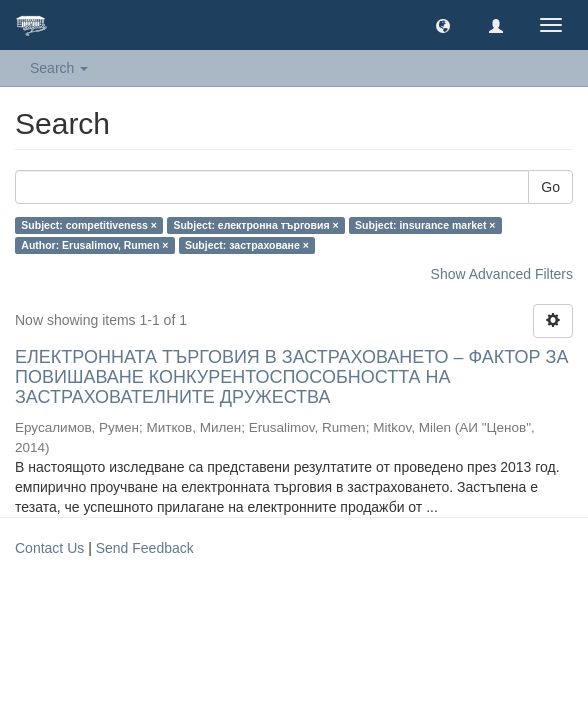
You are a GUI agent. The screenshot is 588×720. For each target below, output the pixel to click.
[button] (443, 25)
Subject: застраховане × (247, 245)
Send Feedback (145, 548)
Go (550, 187)
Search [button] (59, 68)
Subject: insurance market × (425, 225)
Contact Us (49, 548)
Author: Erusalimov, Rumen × (94, 245)
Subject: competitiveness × (89, 225)
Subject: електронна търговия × (255, 225)
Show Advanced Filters (502, 274)
